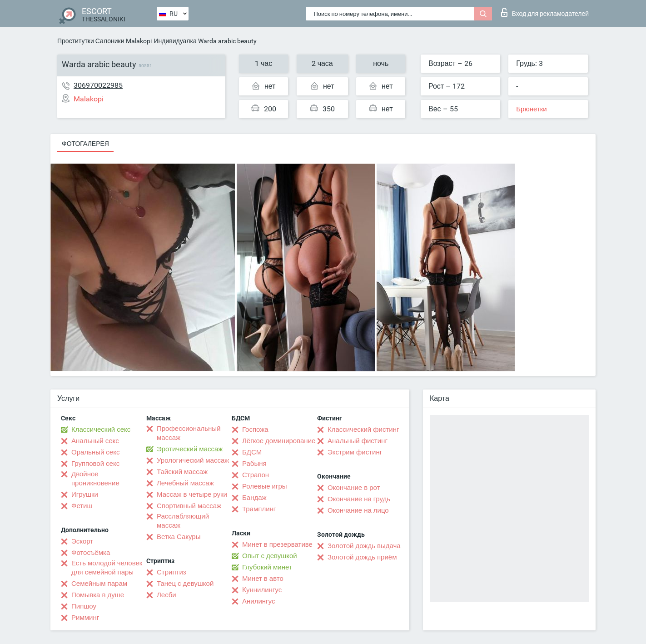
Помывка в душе (98, 595)
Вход (545, 12)
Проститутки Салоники (91, 41)
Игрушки (85, 494)
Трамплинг (259, 509)
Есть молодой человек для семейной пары (107, 568)
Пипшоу (84, 606)
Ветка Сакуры (179, 537)
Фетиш (82, 506)
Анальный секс (95, 441)
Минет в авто (263, 579)
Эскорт (82, 541)
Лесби (166, 595)
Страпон (256, 475)
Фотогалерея (85, 144)
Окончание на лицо (358, 510)
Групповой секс (95, 464)
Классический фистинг (363, 429)
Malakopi (139, 41)
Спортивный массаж (189, 506)
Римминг (85, 618)
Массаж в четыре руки (192, 494)
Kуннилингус (262, 590)
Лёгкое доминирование (279, 441)
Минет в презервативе (277, 544)
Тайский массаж (182, 472)
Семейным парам (99, 584)
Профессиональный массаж (189, 433)
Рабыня (254, 464)
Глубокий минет (267, 567)
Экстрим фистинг (355, 452)
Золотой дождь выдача (364, 546)
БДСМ (252, 452)
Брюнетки (531, 109)
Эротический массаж (190, 449)
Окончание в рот (354, 488)
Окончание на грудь (359, 499)
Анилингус (258, 601)
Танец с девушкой (185, 584)
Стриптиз (171, 572)
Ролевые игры (265, 486)
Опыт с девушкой (270, 556)
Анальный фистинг (358, 441)
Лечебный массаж (185, 483)
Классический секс (101, 429)
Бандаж (254, 498)
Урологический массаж (193, 460)
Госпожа (255, 429)
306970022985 (98, 85)
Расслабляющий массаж (183, 521)
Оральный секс (95, 452)
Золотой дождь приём (362, 557)
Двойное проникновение (95, 479)
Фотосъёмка (91, 553)
